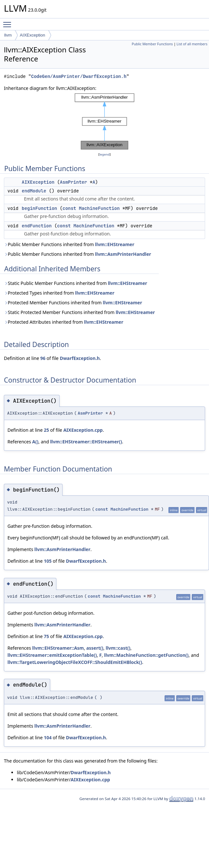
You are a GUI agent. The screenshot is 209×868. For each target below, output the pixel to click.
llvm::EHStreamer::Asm (58, 648)
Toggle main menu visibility (9, 22)
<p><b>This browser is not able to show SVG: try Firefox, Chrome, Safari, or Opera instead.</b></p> (105, 121)
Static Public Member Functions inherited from (75, 283)
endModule (34, 191)
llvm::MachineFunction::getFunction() (146, 655)
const (69, 208)
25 (46, 430)
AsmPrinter (74, 182)
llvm (8, 35)
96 (43, 358)
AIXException (32, 35)
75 (46, 636)
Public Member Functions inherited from (69, 244)
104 (48, 738)
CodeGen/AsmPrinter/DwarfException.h (79, 76)
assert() (95, 648)
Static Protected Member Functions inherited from (79, 312)
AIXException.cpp (83, 430)
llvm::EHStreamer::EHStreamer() (86, 442)
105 (48, 561)
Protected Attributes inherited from (64, 322)
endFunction (37, 226)
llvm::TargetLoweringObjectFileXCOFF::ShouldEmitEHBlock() (75, 662)
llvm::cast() (118, 648)
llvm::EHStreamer (115, 244)
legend (105, 154)
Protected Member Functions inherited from (73, 303)
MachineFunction (99, 208)
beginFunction (39, 208)
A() (35, 442)
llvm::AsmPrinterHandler (123, 254)
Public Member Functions (152, 44)
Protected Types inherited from (59, 293)
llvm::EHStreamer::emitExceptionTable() (52, 655)
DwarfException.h (80, 358)
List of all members (192, 44)
